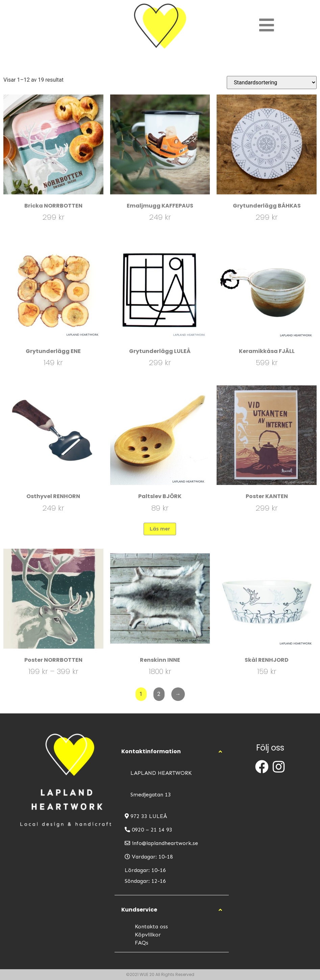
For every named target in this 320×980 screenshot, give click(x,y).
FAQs (142, 943)
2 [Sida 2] (159, 694)
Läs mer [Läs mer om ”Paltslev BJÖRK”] (160, 529)
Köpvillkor (148, 935)
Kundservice (139, 910)
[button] (172, 752)
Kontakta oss (151, 927)
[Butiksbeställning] (272, 83)
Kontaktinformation (151, 751)
